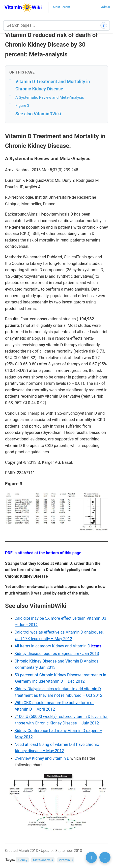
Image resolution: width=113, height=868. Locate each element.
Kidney (22, 860)
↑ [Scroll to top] (91, 857)
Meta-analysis (43, 860)
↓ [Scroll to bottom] (105, 857)
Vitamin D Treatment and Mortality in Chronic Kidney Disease (53, 85)
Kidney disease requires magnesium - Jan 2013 (57, 654)
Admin (106, 7)
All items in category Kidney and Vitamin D (52, 646)
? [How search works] (104, 25)
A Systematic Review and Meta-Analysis (50, 97)
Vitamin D (66, 860)
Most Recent (61, 7)
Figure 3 (22, 106)
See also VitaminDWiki (38, 114)
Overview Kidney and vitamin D (42, 758)
